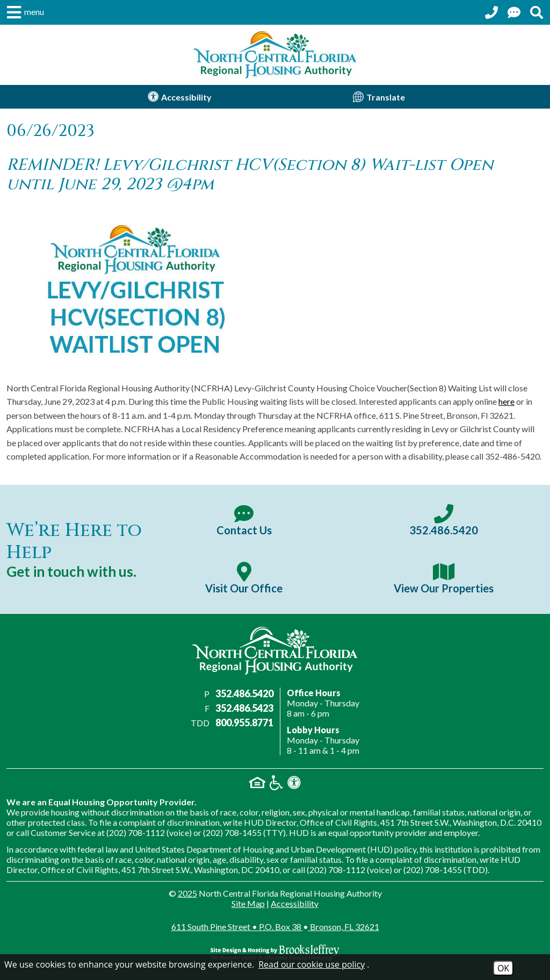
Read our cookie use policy (312, 964)
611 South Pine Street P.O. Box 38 (275, 927)
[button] (24, 12)
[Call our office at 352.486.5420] (491, 12)
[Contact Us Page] (514, 12)
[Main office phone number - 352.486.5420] (444, 520)
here (506, 401)
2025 (187, 893)
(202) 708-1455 (232, 832)
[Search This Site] (537, 12)
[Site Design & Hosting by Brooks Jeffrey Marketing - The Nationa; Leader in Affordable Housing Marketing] (275, 953)
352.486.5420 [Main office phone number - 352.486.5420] (244, 693)
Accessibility (295, 903)
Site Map (248, 903)
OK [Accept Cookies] (503, 968)
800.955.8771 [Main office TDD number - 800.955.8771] (244, 723)
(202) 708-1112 (136, 832)
